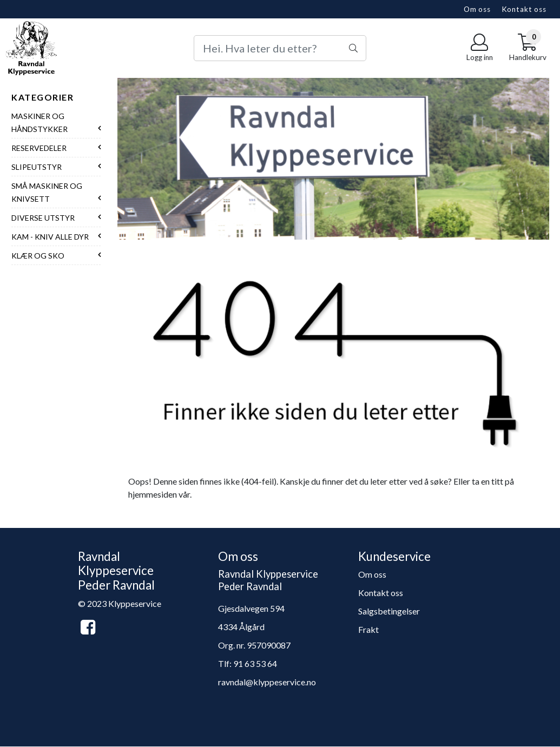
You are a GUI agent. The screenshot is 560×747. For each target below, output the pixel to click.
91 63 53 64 (255, 663)
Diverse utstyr (43, 218)
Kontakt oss (524, 9)
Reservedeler (39, 148)
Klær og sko (38, 256)
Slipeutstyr (37, 167)
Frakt (368, 629)
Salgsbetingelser (389, 611)
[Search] (280, 48)
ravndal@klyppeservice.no (267, 682)
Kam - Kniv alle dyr (50, 237)
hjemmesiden (153, 494)
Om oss (477, 9)
